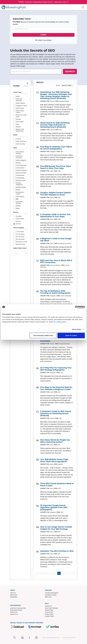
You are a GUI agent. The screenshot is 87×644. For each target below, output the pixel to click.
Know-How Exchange (51, 608)
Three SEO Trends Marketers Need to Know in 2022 (57, 485)
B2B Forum (48, 597)
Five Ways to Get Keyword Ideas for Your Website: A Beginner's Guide (56, 388)
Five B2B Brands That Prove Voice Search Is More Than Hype (56, 167)
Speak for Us (14, 614)
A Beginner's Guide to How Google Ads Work (56, 240)
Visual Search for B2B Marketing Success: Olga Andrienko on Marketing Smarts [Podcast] (55, 125)
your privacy (47, 40)
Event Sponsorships (16, 610)
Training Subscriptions (52, 593)
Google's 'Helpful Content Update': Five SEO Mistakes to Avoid (56, 194)
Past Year (18, 221)
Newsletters (14, 597)
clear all (25, 86)
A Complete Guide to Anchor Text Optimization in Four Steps (55, 216)
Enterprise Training (51, 595)
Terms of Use (49, 612)
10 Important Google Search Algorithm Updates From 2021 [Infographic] (54, 507)
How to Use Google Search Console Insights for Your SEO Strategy (56, 528)
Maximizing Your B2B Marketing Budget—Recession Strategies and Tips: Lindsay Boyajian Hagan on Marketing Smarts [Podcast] (56, 95)
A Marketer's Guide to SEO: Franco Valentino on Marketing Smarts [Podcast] (56, 413)
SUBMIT (43, 35)
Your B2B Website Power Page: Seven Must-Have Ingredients (54, 460)
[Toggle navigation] (83, 7)
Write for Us (14, 612)
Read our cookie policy (58, 322)
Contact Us (48, 606)
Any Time (18, 224)
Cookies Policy (49, 616)
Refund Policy (49, 610)
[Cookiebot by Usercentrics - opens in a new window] (76, 307)
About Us (13, 593)
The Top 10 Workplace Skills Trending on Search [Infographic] (55, 292)
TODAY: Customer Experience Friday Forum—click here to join (44, 2)
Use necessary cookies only (43, 335)
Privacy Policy (49, 614)
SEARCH (70, 71)
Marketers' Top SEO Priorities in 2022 (57, 551)
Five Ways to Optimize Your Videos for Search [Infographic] (56, 148)
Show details (77, 329)
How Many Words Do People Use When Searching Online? (55, 441)
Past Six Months (20, 219)
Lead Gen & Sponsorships (18, 608)
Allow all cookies (71, 335)
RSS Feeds (14, 595)
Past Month (19, 216)
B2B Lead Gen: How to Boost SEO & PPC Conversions (56, 262)
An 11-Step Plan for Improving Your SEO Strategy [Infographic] (56, 369)
